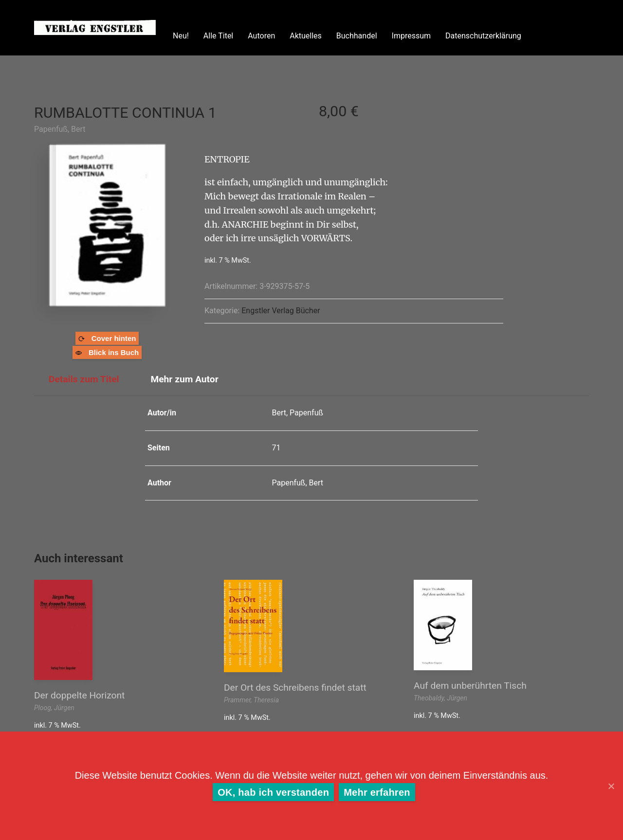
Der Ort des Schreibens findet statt (295, 688)
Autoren (261, 36)
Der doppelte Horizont (79, 695)
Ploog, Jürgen (54, 708)
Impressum (412, 36)
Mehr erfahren (377, 792)
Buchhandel (357, 36)
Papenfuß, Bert (60, 129)
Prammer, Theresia (251, 700)
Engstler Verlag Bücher (281, 311)
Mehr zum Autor (184, 379)
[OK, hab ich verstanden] (611, 786)
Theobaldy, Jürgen (440, 698)
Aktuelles (306, 36)
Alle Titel (218, 36)
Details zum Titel (84, 379)
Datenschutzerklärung (483, 36)
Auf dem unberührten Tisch (470, 686)
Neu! (181, 36)
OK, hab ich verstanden (273, 792)
